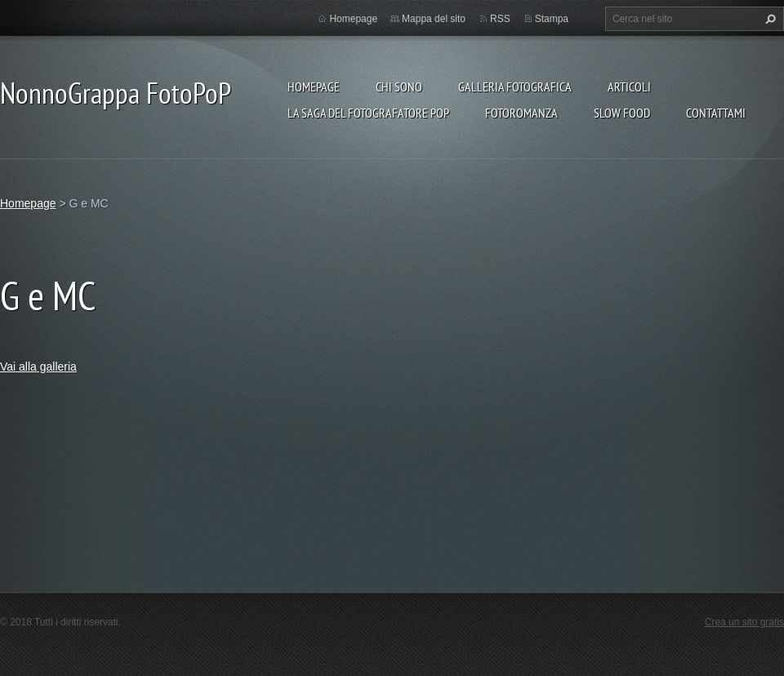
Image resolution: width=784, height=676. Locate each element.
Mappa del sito (434, 19)
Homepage (314, 87)
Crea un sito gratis (744, 622)
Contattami (716, 113)
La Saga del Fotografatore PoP (368, 113)
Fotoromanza (521, 113)
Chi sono (399, 87)
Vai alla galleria (38, 367)
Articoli (629, 87)
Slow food (622, 113)
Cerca (768, 19)
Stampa (552, 19)
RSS (500, 19)
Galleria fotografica (515, 87)
